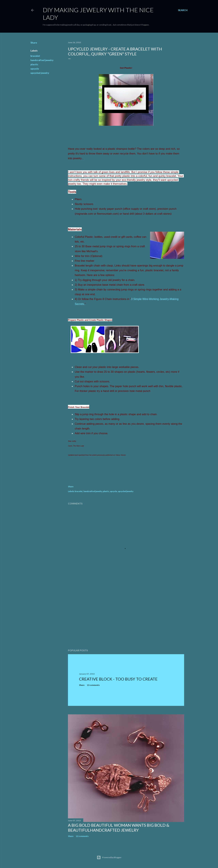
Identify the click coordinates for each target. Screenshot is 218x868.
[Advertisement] (126, 617)
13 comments (93, 685)
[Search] (183, 10)
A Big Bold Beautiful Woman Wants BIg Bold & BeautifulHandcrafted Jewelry (119, 828)
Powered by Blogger (109, 857)
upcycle (35, 69)
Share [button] (34, 43)
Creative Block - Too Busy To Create (118, 679)
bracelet (35, 56)
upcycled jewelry (40, 73)
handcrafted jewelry (42, 60)
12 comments (82, 836)
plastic (34, 64)
